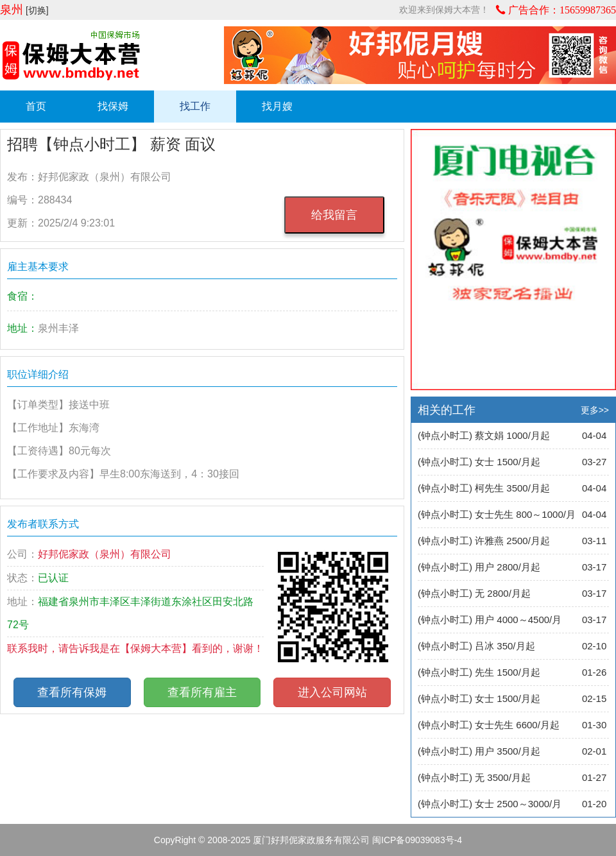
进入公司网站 (332, 692)
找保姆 (113, 106)
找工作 (195, 106)
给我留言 (334, 215)
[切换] (37, 10)
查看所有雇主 (202, 692)
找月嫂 (277, 106)
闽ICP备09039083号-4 (417, 840)
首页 (36, 106)
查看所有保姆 (72, 692)
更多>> (595, 410)
